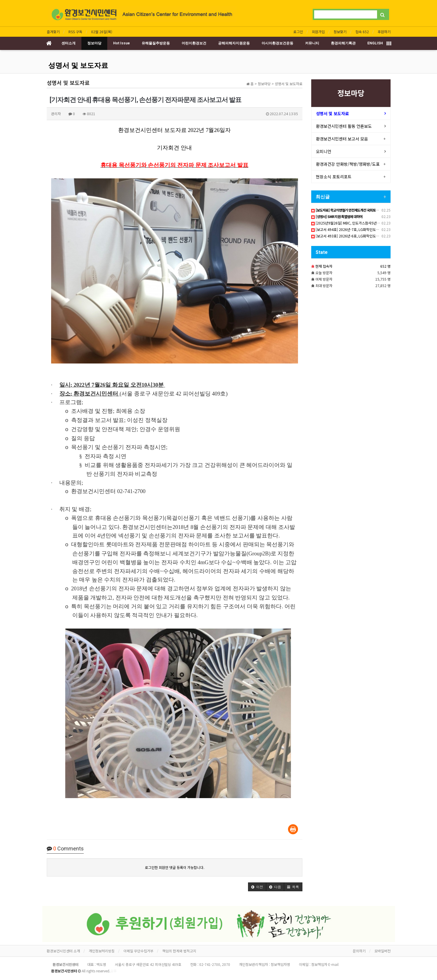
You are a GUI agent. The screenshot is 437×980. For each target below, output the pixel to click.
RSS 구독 (75, 32)
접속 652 (362, 32)
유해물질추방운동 (156, 43)
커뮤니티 (312, 43)
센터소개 (68, 43)
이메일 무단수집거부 (138, 951)
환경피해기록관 (343, 43)
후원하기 (384, 32)
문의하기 (359, 951)
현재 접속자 (324, 266)
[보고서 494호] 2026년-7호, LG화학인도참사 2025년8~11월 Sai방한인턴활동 (371, 229)
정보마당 (94, 43)
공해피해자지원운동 (234, 43)
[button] (257, 887)
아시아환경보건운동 (277, 43)
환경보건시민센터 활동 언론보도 (344, 126)
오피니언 (324, 151)
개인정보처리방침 (102, 951)
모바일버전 (382, 951)
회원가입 (318, 32)
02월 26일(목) (102, 32)
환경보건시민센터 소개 (63, 951)
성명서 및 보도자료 (78, 66)
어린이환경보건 (194, 43)
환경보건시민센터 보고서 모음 (342, 139)
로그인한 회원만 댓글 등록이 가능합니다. (175, 867)
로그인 (298, 32)
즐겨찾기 (53, 32)
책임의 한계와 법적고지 (179, 951)
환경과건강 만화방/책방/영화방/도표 (348, 164)
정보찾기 (340, 32)
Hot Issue (122, 43)
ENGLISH (375, 43)
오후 (113, 971)
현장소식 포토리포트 (334, 177)
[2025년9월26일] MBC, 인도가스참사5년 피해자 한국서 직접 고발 (362, 223)
